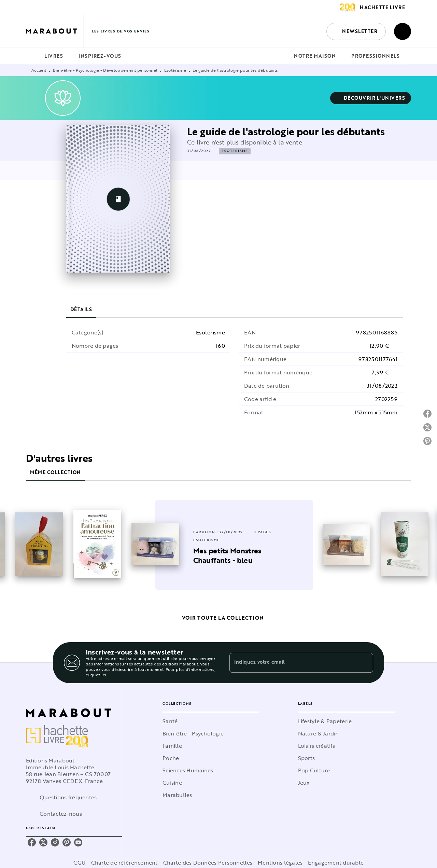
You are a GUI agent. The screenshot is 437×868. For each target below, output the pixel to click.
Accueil (39, 70)
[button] (356, 31)
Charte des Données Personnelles (208, 863)
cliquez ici (96, 675)
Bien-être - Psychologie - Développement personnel (105, 70)
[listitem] (32, 842)
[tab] (33, 56)
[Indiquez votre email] (293, 663)
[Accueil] (55, 31)
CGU (80, 863)
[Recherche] (403, 31)
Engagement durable (336, 863)
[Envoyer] (365, 663)
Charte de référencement (124, 863)
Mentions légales (280, 863)
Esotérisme (175, 70)
